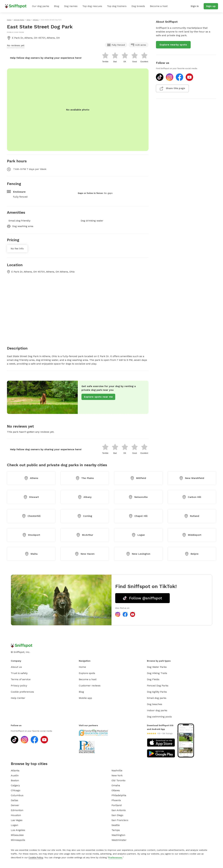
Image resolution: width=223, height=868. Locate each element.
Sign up (211, 6)
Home (82, 667)
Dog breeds (138, 6)
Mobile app (85, 698)
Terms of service (21, 679)
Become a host (159, 6)
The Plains (85, 478)
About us (16, 667)
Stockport (31, 535)
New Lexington (138, 554)
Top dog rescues (92, 6)
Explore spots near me (98, 397)
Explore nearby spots (173, 45)
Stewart (31, 497)
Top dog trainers (117, 6)
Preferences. (116, 857)
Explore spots (87, 673)
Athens (31, 478)
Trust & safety (19, 673)
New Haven (85, 554)
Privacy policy (19, 686)
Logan (138, 535)
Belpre (192, 554)
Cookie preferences (22, 692)
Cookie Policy (36, 857)
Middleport (192, 535)
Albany (85, 497)
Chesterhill (31, 516)
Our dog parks (41, 6)
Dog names (71, 6)
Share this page (172, 88)
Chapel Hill (138, 516)
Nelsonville (138, 497)
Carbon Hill (192, 497)
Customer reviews (90, 686)
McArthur (85, 535)
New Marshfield (192, 478)
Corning (85, 516)
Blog (57, 6)
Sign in (195, 6)
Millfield (138, 478)
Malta (31, 554)
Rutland (192, 516)
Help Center (18, 698)
